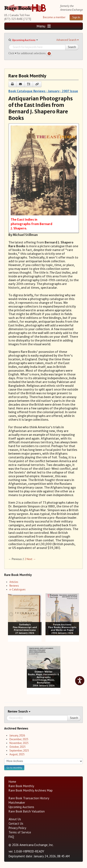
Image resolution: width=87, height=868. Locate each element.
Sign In (76, 17)
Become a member (54, 17)
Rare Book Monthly (21, 786)
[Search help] (49, 54)
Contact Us (16, 823)
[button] (68, 40)
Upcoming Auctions (24, 40)
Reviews (14, 586)
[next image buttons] (38, 614)
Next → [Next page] (31, 559)
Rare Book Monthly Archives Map (31, 790)
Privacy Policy (17, 828)
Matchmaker (17, 803)
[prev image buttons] (11, 614)
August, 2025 (17, 754)
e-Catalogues (18, 589)
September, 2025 (19, 751)
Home (12, 782)
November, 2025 (19, 743)
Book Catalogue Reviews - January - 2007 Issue (43, 91)
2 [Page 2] (25, 559)
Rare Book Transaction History (29, 798)
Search (72, 47)
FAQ (11, 837)
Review (13, 711)
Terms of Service (20, 832)
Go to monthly (14, 768)
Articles (14, 582)
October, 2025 (18, 747)
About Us (15, 819)
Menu (44, 26)
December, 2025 (19, 739)
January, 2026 (17, 735)
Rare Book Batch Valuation (27, 811)
